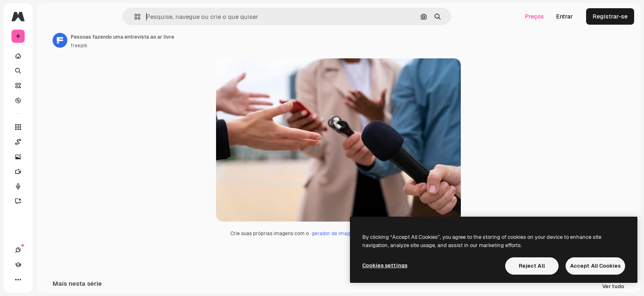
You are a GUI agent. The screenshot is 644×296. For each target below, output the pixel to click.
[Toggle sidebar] (80, 16)
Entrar (565, 16)
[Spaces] (49, 142)
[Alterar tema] (48, 280)
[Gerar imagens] (49, 157)
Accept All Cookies (595, 266)
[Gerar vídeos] (49, 171)
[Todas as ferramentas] (49, 127)
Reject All (532, 266)
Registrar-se (610, 16)
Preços (534, 16)
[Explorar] (49, 100)
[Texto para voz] (49, 186)
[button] (165, 17)
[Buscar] (49, 71)
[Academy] (33, 280)
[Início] (49, 56)
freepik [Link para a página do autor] (141, 46)
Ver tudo (613, 288)
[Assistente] (49, 201)
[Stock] (49, 86)
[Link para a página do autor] (122, 40)
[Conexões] (18, 280)
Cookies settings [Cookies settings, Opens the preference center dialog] (385, 265)
